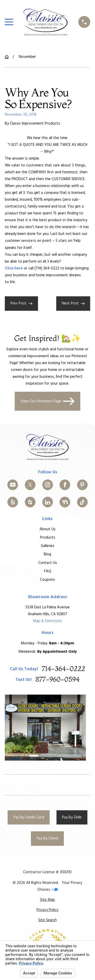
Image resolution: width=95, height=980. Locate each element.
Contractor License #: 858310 (47, 872)
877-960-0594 (58, 680)
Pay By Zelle (72, 817)
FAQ (47, 571)
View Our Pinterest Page (48, 401)
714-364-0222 (63, 669)
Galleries (47, 546)
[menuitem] (48, 900)
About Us (48, 529)
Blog (48, 554)
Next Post (73, 303)
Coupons (48, 579)
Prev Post (21, 303)
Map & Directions (48, 621)
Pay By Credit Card (29, 817)
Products (47, 538)
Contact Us (47, 563)
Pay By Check (48, 838)
